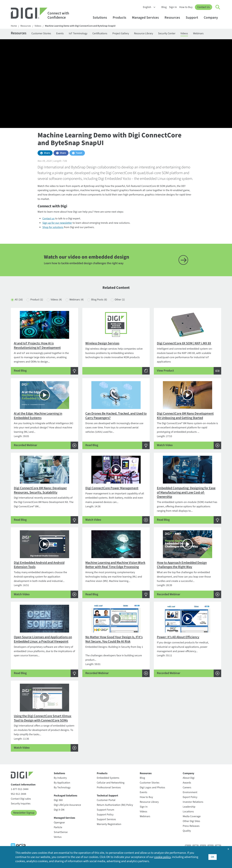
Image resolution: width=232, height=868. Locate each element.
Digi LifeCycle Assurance (67, 805)
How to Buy (186, 7)
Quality (187, 831)
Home (14, 26)
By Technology (62, 787)
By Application (62, 783)
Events (60, 33)
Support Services (106, 819)
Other (120, 300)
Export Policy (190, 797)
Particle (58, 827)
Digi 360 (58, 800)
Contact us (48, 219)
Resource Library (143, 33)
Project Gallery (121, 33)
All (19, 300)
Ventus (58, 837)
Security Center (167, 33)
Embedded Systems (108, 778)
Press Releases (191, 826)
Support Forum (105, 810)
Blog (164, 7)
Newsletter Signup (24, 813)
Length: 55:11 (188, 641)
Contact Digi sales (21, 799)
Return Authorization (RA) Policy (115, 805)
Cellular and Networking (111, 783)
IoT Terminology (78, 33)
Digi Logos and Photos (152, 787)
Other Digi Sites (191, 821)
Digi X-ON (59, 810)
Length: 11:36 (44, 718)
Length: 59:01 (116, 641)
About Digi (189, 778)
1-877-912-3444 (20, 789)
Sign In (173, 7)
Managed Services (147, 18)
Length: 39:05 (44, 415)
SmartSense (61, 832)
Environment (190, 792)
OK (213, 857)
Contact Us (204, 7)
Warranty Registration (109, 824)
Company (212, 18)
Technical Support (107, 796)
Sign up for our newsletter (57, 223)
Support (193, 18)
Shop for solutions (53, 227)
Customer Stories (41, 33)
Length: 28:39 (188, 564)
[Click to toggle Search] (218, 7)
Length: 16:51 (44, 564)
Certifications (100, 33)
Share (47, 153)
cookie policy (162, 857)
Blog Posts (99, 300)
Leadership (189, 807)
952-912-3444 (18, 794)
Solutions (101, 18)
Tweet (79, 153)
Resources (174, 18)
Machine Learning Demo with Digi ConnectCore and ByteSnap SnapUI (80, 26)
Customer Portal (106, 800)
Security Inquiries (21, 804)
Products (121, 18)
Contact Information (23, 785)
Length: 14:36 (116, 490)
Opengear (59, 823)
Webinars (198, 33)
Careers (187, 787)
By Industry (60, 778)
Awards (187, 783)
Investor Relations (193, 802)
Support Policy (105, 815)
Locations (188, 812)
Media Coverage (192, 816)
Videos (38, 26)
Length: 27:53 (188, 415)
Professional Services (109, 787)
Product (37, 300)
